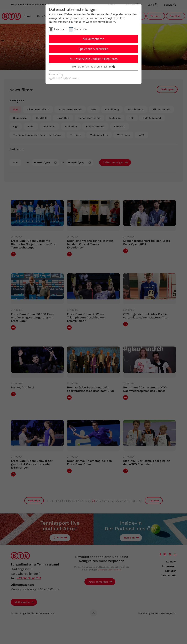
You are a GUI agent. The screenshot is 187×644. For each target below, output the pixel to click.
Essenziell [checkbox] (60, 29)
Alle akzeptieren (93, 39)
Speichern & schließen (93, 49)
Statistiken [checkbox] (80, 29)
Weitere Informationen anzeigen (93, 67)
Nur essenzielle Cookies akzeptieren (94, 59)
